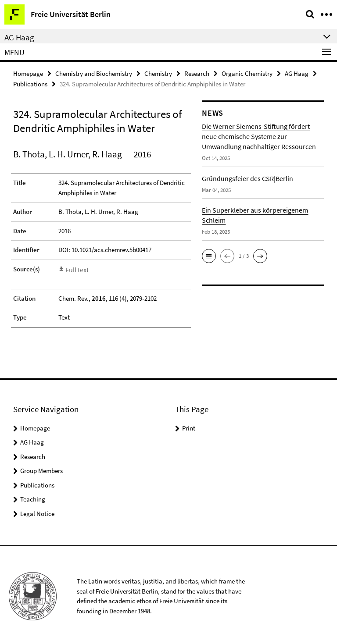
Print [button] (189, 425)
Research (197, 73)
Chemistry (158, 73)
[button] (209, 255)
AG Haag (297, 73)
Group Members (41, 468)
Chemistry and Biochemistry (94, 73)
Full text (76, 268)
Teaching (33, 497)
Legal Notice (37, 511)
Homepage (28, 73)
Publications (30, 83)
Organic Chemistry (247, 73)
